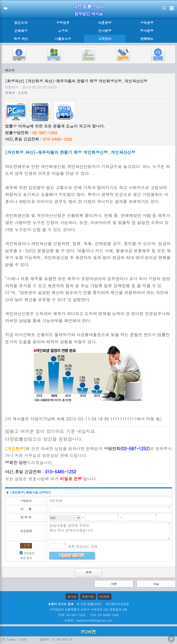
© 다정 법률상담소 (89, 604)
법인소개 (21, 23)
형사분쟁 (147, 31)
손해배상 (21, 31)
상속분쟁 (147, 23)
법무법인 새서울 (88, 14)
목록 (88, 572)
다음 (156, 584)
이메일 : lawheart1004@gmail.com (89, 620)
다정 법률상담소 (89, 6)
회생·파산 (21, 39)
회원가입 (88, 597)
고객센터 (105, 39)
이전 (114, 584)
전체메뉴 (147, 39)
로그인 (72, 597)
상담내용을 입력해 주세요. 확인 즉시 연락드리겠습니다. (110, 531)
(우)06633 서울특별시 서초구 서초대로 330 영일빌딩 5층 (88, 609)
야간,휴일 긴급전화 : (39, 139)
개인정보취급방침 (117, 604)
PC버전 (105, 597)
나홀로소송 (63, 39)
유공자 (63, 31)
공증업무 (63, 23)
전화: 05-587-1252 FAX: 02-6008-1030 (88, 615)
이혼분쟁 (105, 23)
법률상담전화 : (31, 133)
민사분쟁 (105, 31)
